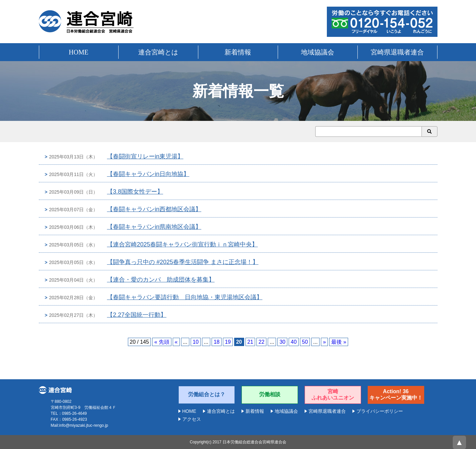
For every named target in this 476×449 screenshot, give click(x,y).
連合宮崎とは (158, 52)
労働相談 (270, 394)
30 (282, 342)
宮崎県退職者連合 (397, 52)
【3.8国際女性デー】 (135, 192)
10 (196, 342)
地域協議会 (318, 52)
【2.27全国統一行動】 (137, 315)
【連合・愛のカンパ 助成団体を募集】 (161, 280)
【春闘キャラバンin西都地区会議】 (154, 209)
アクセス (192, 419)
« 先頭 (162, 342)
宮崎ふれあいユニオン (333, 395)
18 (217, 342)
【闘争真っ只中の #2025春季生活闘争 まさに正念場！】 (183, 262)
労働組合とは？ (207, 394)
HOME (79, 52)
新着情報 (238, 52)
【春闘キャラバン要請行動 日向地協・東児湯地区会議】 (185, 297)
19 (228, 342)
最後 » (339, 342)
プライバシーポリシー (380, 411)
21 (250, 342)
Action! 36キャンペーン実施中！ (396, 395)
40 (294, 342)
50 (305, 342)
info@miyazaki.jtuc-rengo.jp (84, 425)
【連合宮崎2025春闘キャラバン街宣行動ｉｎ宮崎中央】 (182, 244)
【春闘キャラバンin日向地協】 (148, 174)
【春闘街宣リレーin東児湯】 (145, 156)
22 (261, 342)
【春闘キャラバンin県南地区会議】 (154, 227)
